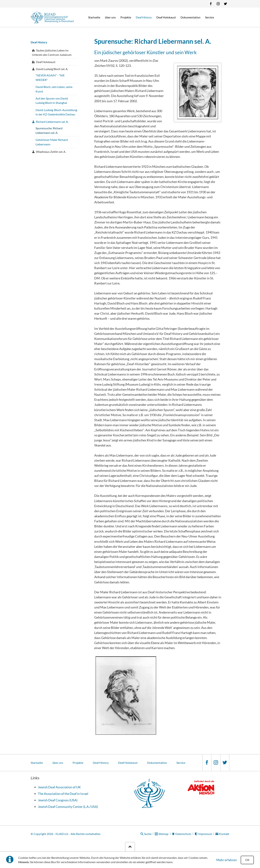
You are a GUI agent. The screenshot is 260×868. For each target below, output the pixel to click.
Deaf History (39, 42)
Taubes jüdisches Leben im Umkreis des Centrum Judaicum (52, 53)
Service (181, 763)
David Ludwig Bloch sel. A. (52, 69)
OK (247, 860)
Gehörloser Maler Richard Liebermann (52, 142)
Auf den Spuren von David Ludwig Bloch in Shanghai (52, 101)
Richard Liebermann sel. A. (52, 122)
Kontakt (224, 834)
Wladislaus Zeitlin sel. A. (51, 152)
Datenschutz (183, 834)
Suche (148, 834)
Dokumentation (157, 763)
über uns (58, 763)
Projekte (78, 763)
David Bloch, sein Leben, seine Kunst (54, 89)
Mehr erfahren (227, 860)
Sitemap (163, 834)
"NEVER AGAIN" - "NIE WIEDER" (50, 77)
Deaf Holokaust (46, 62)
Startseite (37, 763)
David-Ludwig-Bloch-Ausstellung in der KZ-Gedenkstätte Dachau (56, 112)
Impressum (205, 834)
